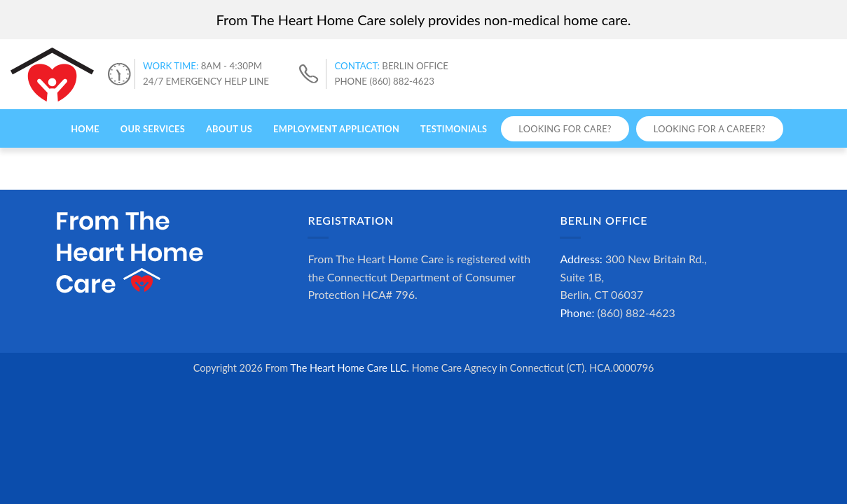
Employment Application (336, 129)
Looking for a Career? (710, 129)
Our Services (153, 129)
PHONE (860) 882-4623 (384, 81)
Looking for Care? (565, 129)
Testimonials (454, 129)
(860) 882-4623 (636, 313)
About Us (229, 129)
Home (85, 129)
